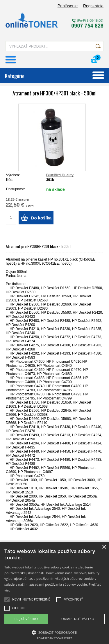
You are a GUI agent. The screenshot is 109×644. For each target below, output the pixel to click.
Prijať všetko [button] (26, 619)
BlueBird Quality (60, 175)
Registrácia (93, 6)
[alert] (54, 593)
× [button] (104, 547)
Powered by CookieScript (54, 638)
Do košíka (41, 218)
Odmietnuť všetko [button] (78, 619)
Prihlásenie (68, 6)
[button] (54, 632)
